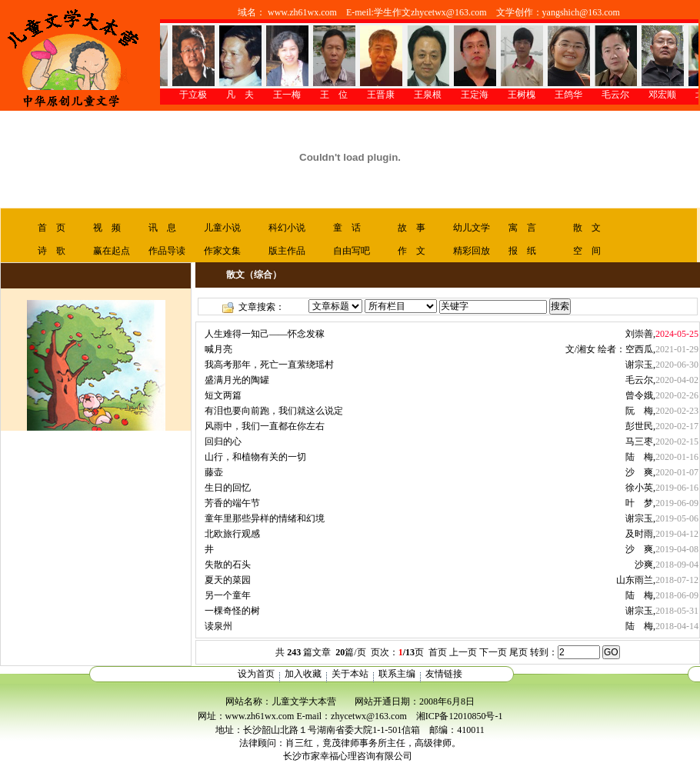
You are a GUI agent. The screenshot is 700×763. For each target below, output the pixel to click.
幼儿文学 (472, 228)
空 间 (587, 251)
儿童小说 (222, 228)
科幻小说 (287, 228)
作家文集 (222, 251)
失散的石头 (228, 565)
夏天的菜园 (228, 580)
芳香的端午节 (232, 503)
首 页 (52, 228)
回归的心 (223, 441)
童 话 (347, 228)
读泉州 (218, 626)
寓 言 (522, 228)
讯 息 (162, 228)
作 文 (412, 251)
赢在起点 (112, 251)
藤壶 (214, 472)
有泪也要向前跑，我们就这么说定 (274, 411)
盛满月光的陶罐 (237, 380)
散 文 (587, 228)
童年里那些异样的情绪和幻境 (265, 518)
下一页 (493, 652)
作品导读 (167, 251)
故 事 (412, 228)
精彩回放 (472, 251)
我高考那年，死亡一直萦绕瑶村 (269, 365)
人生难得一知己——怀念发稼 (265, 334)
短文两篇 (223, 395)
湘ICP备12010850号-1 (460, 716)
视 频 (107, 228)
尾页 (518, 652)
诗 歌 (52, 251)
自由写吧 (352, 251)
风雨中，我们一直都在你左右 (265, 426)
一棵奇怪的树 (232, 611)
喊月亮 (218, 349)
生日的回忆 (228, 488)
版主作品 (287, 251)
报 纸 (522, 251)
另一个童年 (228, 595)
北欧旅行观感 (232, 534)
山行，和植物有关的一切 (255, 457)
